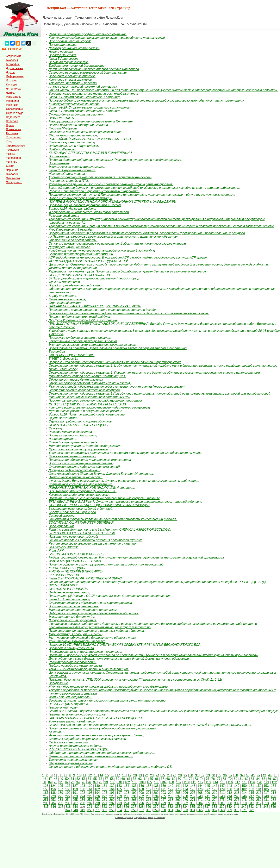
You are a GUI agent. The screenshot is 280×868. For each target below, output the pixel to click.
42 (259, 775)
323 (104, 807)
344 (259, 807)
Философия (13, 158)
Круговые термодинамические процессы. (79, 495)
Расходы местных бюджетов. (71, 432)
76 (213, 779)
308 (230, 803)
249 (266, 796)
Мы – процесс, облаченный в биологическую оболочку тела (92, 638)
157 (61, 789)
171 (163, 789)
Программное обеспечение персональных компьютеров (90, 460)
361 (171, 810)
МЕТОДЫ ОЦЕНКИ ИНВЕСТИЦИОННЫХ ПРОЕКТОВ (87, 404)
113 (208, 782)
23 (152, 775)
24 (158, 775)
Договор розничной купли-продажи (74, 48)
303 (193, 803)
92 (67, 782)
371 (244, 810)
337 (207, 807)
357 (141, 810)
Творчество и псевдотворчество (73, 760)
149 (237, 786)
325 (119, 807)
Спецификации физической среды (74, 442)
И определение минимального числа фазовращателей (89, 212)
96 (89, 782)
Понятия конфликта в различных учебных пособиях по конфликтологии (102, 728)
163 (105, 789)
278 (244, 800)
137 (149, 786)
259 (105, 800)
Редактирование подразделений (72, 662)
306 (215, 803)
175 (193, 789)
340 (229, 807)
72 (191, 779)
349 (83, 810)
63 (140, 779)
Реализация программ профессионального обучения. (88, 34)
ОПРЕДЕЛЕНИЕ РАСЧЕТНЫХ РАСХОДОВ (79, 275)
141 (178, 786)
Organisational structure (65, 303)
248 (259, 796)
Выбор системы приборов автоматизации (80, 198)
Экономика (13, 178)
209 (207, 793)
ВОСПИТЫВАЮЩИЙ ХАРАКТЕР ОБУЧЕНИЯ (81, 523)
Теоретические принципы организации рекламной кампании (93, 94)
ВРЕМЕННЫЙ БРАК (63, 585)
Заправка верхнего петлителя (71, 142)
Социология (14, 137)
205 (178, 793)
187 (46, 793)
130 (97, 786)
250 (274, 796)
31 (197, 775)
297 (149, 803)
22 (146, 775)
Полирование (58, 683)
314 (274, 803)
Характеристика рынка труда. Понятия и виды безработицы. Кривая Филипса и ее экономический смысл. (128, 271)
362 (178, 810)
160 (83, 789)
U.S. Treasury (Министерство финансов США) (83, 491)
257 (90, 800)
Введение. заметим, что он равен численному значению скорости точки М (104, 498)
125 (61, 786)
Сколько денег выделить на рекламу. (76, 114)
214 (244, 793)
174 (185, 789)
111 (193, 782)
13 (96, 775)
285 (61, 803)
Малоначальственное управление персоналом (83, 610)
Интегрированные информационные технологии (85, 652)
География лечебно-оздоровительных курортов (84, 390)
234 (156, 796)
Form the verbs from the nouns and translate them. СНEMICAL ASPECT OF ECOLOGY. (109, 530)
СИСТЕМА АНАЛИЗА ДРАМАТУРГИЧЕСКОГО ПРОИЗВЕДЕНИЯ (95, 718)
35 (219, 775)
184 (259, 789)
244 (230, 796)
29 (186, 775)
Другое (10, 72)
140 (171, 786)
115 (223, 782)
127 (75, 786)
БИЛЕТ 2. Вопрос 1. (63, 359)
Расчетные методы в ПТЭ (68, 181)
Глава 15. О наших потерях (69, 599)
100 (113, 782)
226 (97, 796)
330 (156, 807)
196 (112, 793)
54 (90, 779)
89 (50, 782)
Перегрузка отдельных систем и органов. (80, 338)
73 (196, 779)
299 (163, 803)
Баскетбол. (58, 352)
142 (185, 786)
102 (127, 782)
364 (193, 810)
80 (236, 779)
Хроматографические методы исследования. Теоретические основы (100, 177)
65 (151, 779)
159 (75, 789)
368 (222, 810)
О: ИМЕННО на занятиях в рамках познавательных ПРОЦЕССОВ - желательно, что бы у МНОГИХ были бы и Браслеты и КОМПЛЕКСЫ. (150, 725)
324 (112, 807)
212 (230, 793)
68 (168, 779)
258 (97, 800)
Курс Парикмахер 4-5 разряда (70, 230)
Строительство (15, 146)
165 (119, 789)
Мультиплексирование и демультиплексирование (85, 411)
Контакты (160, 817)
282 (274, 800)
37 (231, 775)
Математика (14, 97)
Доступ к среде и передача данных (74, 470)
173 (178, 789)
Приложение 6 (59, 156)
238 (185, 796)
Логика (10, 93)
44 (270, 775)
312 (259, 803)
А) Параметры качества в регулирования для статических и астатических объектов (113, 237)
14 (101, 775)
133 (119, 786)
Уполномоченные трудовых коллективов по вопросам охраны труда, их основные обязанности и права (125, 453)
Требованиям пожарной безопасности (77, 66)
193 (90, 793)
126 (68, 786)
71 (185, 779)
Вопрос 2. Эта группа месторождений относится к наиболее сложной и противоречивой (115, 362)
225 (90, 796)
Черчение (12, 170)
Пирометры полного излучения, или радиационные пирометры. (96, 400)
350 (90, 810)
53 (84, 779)
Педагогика (13, 117)
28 (180, 775)
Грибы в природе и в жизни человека (75, 666)
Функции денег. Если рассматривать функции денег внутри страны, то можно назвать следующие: (123, 481)
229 (119, 796)
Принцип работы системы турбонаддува (79, 317)
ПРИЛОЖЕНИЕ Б (61, 118)
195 (105, 793)
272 (200, 800)
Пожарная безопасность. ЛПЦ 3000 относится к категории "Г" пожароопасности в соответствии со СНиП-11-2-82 (135, 680)
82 (247, 779)
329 (148, 807)
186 (274, 789)
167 (134, 789)
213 (237, 793)
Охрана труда (15, 113)
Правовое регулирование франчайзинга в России (85, 205)
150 (244, 786)
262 (127, 800)
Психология (13, 129)
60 (123, 779)
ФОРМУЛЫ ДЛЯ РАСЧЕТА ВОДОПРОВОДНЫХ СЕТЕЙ (88, 261)
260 (112, 800)
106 (157, 782)
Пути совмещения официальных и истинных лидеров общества (96, 631)
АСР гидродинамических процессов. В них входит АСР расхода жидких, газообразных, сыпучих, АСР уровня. (128, 257)
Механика (12, 105)
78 (224, 779)
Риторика (12, 133)
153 (266, 786)
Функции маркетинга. (65, 282)
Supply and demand (62, 296)
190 (68, 793)
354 (119, 810)
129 (90, 786)
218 (274, 793)
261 (119, 800)
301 (178, 803)
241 (207, 796)
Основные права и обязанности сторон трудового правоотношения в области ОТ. (110, 767)
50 (67, 779)
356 (134, 810)
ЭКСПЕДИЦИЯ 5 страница (68, 704)
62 (134, 779)
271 (193, 800)
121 (267, 782)
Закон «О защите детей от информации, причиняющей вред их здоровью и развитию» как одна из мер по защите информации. (144, 188)
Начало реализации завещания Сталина (78, 125)
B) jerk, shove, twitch (63, 418)
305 (207, 803)
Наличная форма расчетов (68, 62)
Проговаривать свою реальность (73, 606)
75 (208, 779)
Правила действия (62, 55)
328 (141, 807)
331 (163, 807)
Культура (12, 84)
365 (200, 810)
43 (264, 775)
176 (200, 789)
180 (230, 789)
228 (112, 796)
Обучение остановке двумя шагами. (75, 380)
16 (113, 775)
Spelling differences (62, 149)
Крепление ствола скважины (70, 80)
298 (156, 803)
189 (61, 793)
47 (50, 779)
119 (252, 782)
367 (215, 810)
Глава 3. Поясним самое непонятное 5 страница (84, 111)
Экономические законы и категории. (75, 477)
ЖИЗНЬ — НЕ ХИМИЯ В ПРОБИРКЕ (75, 571)
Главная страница (124, 817)
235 (163, 796)
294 (127, 803)
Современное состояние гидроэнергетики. (81, 484)
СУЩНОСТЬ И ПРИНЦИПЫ (68, 589)
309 (237, 803)
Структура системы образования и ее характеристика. (91, 603)
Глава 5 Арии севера (64, 59)
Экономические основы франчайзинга (76, 167)
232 (141, 796)
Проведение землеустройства (71, 648)
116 (230, 782)
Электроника (14, 182)
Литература (13, 89)
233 (149, 796)
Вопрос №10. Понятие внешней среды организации (87, 414)
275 (222, 800)
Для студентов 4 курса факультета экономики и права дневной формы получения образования (120, 659)
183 (251, 789)
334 (185, 807)
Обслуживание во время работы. (73, 240)
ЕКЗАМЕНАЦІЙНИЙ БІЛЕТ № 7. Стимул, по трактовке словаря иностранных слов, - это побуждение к (125, 502)
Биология (12, 60)
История (11, 80)
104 (142, 782)
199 (134, 793)
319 (75, 807)
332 (170, 807)
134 (127, 786)
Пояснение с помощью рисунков (72, 76)
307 (222, 803)
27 (174, 775)
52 (78, 779)
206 (185, 793)
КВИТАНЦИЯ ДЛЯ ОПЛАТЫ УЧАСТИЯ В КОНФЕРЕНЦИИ (90, 153)
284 (53, 803)
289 (90, 803)
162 (97, 789)
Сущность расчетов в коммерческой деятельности (87, 73)
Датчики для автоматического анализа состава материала (94, 69)
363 (185, 810)
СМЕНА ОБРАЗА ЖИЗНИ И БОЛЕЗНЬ (76, 554)
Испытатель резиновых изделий (73, 537)
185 (266, 789)
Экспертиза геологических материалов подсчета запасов (92, 345)
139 (163, 786)
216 (259, 793)
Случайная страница (144, 817)
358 (149, 810)
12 (90, 775)
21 (141, 775)
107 (164, 782)
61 (129, 779)
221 (61, 796)
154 (274, 786)
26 (169, 775)
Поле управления (61, 526)
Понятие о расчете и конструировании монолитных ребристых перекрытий (106, 564)
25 (163, 775)
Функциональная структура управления (78, 449)
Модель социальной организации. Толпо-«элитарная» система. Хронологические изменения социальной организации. (136, 557)
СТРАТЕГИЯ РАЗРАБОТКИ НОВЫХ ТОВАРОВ (82, 533)
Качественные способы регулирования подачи (83, 341)
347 (68, 810)
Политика (12, 121)
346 (273, 807)
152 (259, 786)
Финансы (12, 162)
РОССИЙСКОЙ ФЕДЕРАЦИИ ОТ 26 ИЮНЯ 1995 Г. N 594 (90, 139)
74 (202, 779)
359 (156, 810)
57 (106, 779)
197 (119, 793)
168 (141, 789)
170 (156, 789)
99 (106, 782)
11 (84, 775)
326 (126, 807)
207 (193, 793)
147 (222, 786)
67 (163, 779)
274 (215, 800)
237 (178, 796)
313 (266, 803)
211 (222, 793)
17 (118, 775)
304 (200, 803)
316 (53, 807)
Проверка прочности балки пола (72, 435)
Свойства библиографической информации (81, 254)
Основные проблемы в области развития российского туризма (96, 540)
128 (83, 786)
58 (112, 779)
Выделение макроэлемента (69, 592)
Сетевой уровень (62, 516)
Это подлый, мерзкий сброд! (70, 41)
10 (79, 775)
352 (105, 810)
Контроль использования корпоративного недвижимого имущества (99, 407)
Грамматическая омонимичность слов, (78, 714)
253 (61, 800)
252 (53, 800)
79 (230, 779)
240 (200, 796)
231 (134, 796)
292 (112, 803)
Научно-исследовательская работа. (75, 746)
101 (120, 782)
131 (105, 786)
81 (241, 779)
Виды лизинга (59, 163)
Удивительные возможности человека (77, 641)
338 (214, 807)
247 (251, 796)
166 (127, 789)
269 (178, 800)
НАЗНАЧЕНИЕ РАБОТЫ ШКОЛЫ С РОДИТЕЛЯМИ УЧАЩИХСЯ (94, 306)
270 (185, 800)
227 (105, 796)
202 (156, 793)
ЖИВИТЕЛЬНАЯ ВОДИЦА (68, 568)
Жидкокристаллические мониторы (74, 104)
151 (251, 786)
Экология (12, 174)
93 (72, 782)
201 (149, 793)
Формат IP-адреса (62, 128)
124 (53, 786)
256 (83, 800)
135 (134, 786)
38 (236, 775)
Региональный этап (63, 216)
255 (75, 800)
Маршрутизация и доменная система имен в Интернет (90, 121)
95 (84, 782)
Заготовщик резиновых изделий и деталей (81, 509)
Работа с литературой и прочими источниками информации (94, 191)
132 (112, 786)
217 (266, 793)
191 (75, 793)
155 (46, 789)
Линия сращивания (62, 439)
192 (83, 793)
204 (171, 793)
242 (215, 796)
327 (134, 807)
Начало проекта (61, 52)
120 (260, 782)
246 (244, 796)
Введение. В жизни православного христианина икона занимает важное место (107, 700)
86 (269, 779)
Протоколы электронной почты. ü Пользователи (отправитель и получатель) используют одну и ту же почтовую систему (141, 195)
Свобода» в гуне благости (68, 742)
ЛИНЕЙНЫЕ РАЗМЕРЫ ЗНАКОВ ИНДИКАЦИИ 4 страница (91, 488)
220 (53, 796)
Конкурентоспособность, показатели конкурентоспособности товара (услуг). (107, 38)
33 (208, 775)
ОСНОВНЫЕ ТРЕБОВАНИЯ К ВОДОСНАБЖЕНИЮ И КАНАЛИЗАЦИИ (99, 505)
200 (141, 793)
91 (61, 782)
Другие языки (14, 68)
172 (171, 789)
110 (186, 782)
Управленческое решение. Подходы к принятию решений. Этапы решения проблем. (111, 184)
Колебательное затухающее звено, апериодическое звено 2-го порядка (101, 250)
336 (200, 807)
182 (244, 789)
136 (141, 786)
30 (191, 775)
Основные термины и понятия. (72, 456)
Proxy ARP (56, 550)
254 (68, 800)
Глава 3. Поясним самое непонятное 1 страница (84, 97)
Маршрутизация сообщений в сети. (75, 634)
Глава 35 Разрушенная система (72, 170)
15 (107, 775)
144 (200, 786)
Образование (14, 109)
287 (75, 803)
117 (237, 782)
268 (171, 800)
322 (97, 807)
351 (97, 810)
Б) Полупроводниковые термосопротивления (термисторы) (93, 278)
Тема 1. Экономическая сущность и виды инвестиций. (89, 669)
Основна (55, 428)
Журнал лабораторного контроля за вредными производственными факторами (108, 687)
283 (46, 803)
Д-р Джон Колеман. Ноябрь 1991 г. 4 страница (83, 320)
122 (274, 782)
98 (101, 782)
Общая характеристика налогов (73, 135)
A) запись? (56, 732)
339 (222, 807)
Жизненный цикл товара (67, 174)
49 (61, 779)
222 (68, 796)
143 (193, 786)
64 (146, 779)
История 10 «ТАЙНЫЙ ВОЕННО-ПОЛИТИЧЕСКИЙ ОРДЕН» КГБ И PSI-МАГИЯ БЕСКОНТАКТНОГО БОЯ (124, 645)
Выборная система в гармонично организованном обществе (93, 613)
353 (112, 810)
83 (252, 779)
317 (61, 807)
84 (258, 779)
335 (193, 807)
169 (149, 789)
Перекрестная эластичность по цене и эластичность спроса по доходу (102, 310)
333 (178, 807)
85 (264, 779)
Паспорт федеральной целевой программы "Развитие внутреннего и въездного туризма (115, 160)
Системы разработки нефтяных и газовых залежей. (88, 739)
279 (251, 800)
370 (237, 810)
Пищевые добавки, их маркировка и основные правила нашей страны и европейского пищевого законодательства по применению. (146, 100)
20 (135, 775)
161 (90, 789)
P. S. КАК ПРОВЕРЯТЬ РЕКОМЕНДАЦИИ (78, 749)
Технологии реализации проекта (73, 83)
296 (141, 803)
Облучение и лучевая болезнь (70, 763)
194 (97, 793)
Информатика (15, 76)
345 (266, 807)
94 (78, 782)
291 (105, 803)
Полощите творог (62, 45)
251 (46, 800)
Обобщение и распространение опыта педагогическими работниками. (101, 753)
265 (149, 800)
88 (44, 782)
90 (56, 782)
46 (45, 779)
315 (46, 807)
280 (259, 800)
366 (207, 810)
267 (163, 800)
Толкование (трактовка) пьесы (72, 721)
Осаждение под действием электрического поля (85, 132)
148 (230, 786)
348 (75, 810)
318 (68, 807)
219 (46, 796)
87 (275, 779)
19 (129, 775)
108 (171, 782)
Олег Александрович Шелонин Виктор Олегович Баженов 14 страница (101, 474)
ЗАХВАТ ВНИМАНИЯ (64, 575)
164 (112, 789)
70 (179, 779)
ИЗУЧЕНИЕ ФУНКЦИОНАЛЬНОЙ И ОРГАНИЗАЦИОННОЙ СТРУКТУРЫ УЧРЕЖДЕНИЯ (112, 202)
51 (73, 779)
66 (157, 779)
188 (53, 793)
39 (242, 775)
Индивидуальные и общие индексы (74, 146)
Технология (13, 150)
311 (251, 803)
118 (245, 782)
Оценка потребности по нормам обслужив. (81, 421)
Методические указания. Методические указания (85, 446)
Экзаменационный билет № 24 (71, 617)
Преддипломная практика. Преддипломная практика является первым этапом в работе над (118, 348)
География (13, 64)
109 (179, 782)
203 (163, 793)
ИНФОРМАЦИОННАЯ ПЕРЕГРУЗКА (75, 561)
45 (276, 775)
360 (163, 810)
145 (207, 786)
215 (251, 793)
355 (127, 810)
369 (230, 810)
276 (230, 800)
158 (68, 789)
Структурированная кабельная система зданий (84, 467)
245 (237, 796)
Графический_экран (63, 707)
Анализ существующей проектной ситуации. (82, 87)
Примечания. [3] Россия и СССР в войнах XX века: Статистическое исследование (109, 596)
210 (215, 793)
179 (222, 789)
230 (127, 796)
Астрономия (14, 56)
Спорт (10, 141)
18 (124, 775)
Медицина (12, 101)
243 (222, 796)
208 (200, 793)
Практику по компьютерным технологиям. (81, 463)
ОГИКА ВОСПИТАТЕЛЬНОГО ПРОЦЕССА (79, 425)
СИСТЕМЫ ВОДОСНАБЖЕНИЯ (71, 355)
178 (215, 789)
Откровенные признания (67, 299)
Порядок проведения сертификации (75, 285)
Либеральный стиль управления (72, 620)
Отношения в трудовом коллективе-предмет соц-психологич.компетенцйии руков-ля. (113, 519)
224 (83, 796)
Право (10, 125)
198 (127, 793)
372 (251, 810)
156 (53, 789)
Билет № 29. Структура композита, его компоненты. (89, 107)
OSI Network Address (63, 547)
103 (135, 782)
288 (83, 803)
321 (90, 807)
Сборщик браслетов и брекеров (72, 512)
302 (185, 803)
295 (134, 803)
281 (266, 800)
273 (207, 800)
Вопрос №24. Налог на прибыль (72, 209)
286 (68, 803)
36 (225, 775)
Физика (11, 154)
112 (201, 782)
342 (244, 807)
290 (97, 803)
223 (75, 796)
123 (46, 786)
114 (215, 782)
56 (101, 779)
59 (118, 779)
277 (237, 800)
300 (171, 803)
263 (134, 800)
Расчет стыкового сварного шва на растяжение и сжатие (92, 543)
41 (253, 775)
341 (236, 807)
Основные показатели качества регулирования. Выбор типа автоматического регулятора (117, 244)
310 (244, 803)
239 (193, 796)
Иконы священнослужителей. (70, 697)
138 (156, 786)
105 (149, 782)
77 (219, 779)
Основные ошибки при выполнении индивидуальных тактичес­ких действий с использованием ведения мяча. (129, 313)
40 (247, 775)
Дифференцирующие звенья (69, 247)
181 (237, 789)
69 (174, 779)
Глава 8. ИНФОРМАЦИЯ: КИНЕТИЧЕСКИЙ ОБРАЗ (85, 578)
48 (56, 779)
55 (95, 779)
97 (95, 782)
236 (171, 796)
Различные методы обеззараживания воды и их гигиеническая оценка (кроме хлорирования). (117, 387)
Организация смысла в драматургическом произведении (90, 756)
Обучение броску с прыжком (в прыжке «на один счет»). (90, 383)
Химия (10, 166)
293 (119, 803)
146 (215, 786)
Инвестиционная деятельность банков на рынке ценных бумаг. (96, 735)
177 (207, 789)
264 (141, 800)
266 (156, 800)
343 (251, 807)
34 (214, 775)
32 (202, 775)
